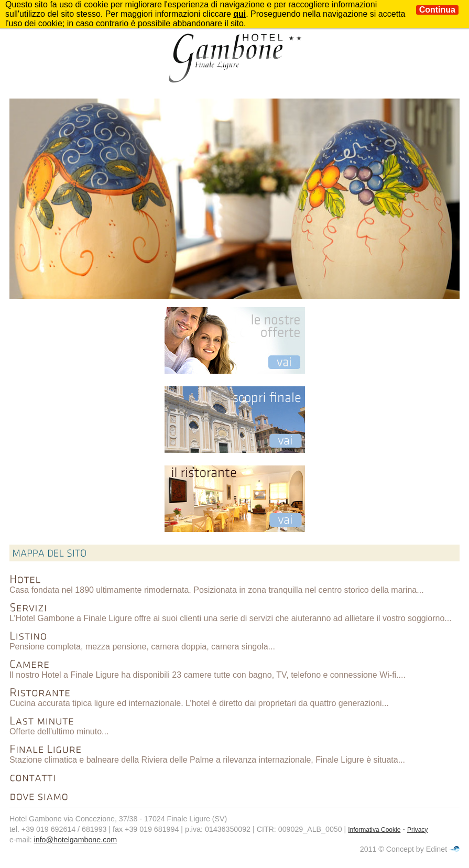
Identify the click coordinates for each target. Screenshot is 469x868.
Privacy (417, 830)
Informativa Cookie (374, 830)
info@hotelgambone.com (75, 840)
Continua (437, 10)
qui (239, 14)
